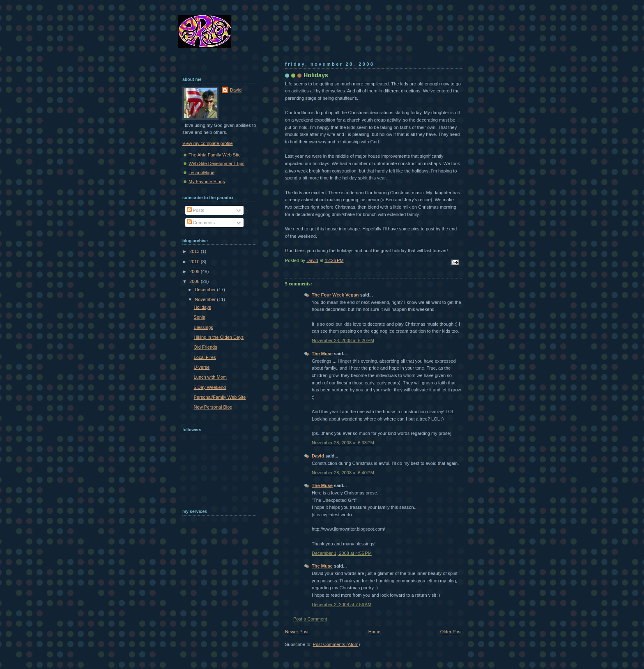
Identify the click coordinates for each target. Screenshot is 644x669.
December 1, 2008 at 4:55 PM (342, 553)
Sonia (200, 317)
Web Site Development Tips (216, 163)
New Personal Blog (213, 407)
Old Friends (206, 347)
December (206, 290)
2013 (195, 251)
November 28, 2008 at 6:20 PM (343, 340)
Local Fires (205, 357)
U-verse (202, 367)
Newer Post (297, 632)
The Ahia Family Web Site (215, 155)
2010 (195, 262)
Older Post (451, 632)
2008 (195, 281)
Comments (201, 223)
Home (374, 632)
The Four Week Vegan (335, 295)
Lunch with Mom (210, 377)
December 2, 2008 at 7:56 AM (342, 605)
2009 (195, 271)
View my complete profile (208, 143)
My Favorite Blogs (207, 182)
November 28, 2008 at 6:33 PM (343, 443)
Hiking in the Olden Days (219, 337)
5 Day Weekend (210, 387)
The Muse (322, 354)
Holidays (202, 307)
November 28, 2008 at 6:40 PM (343, 473)
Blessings (204, 327)
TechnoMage (201, 172)
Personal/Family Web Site (220, 397)
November (206, 299)
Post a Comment (310, 619)
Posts (196, 210)
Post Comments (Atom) (337, 644)
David (318, 456)
